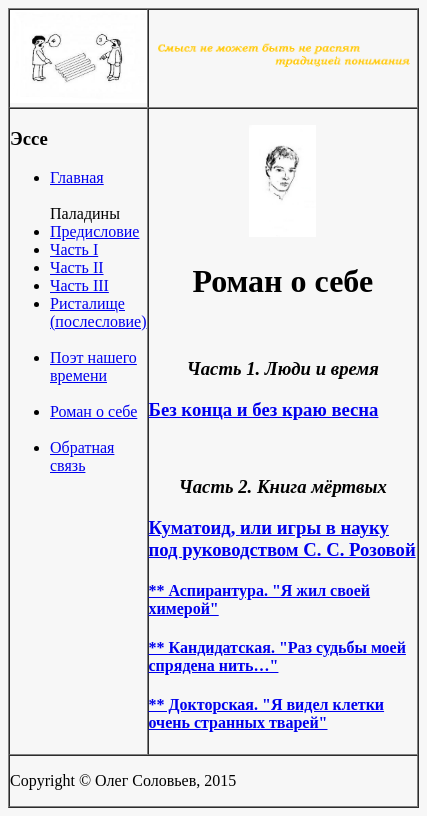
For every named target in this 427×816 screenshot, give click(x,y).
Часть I (74, 249)
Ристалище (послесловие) (98, 312)
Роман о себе (93, 411)
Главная (77, 177)
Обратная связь (82, 456)
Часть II (77, 267)
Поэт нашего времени (93, 366)
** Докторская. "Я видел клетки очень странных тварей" (267, 713)
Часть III (79, 285)
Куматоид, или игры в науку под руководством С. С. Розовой (282, 538)
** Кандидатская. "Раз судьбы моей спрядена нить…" (277, 656)
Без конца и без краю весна (264, 409)
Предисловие (94, 231)
